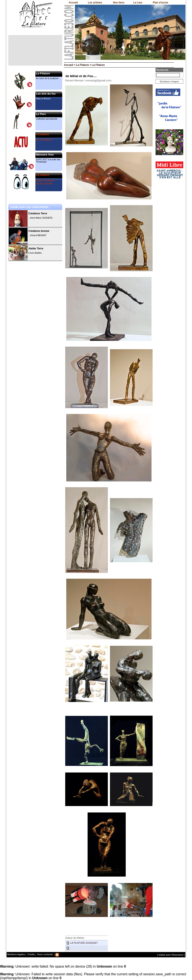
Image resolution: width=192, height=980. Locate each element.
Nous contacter (45, 954)
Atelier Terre (36, 249)
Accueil (73, 3)
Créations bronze (39, 231)
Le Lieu (138, 3)
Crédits (31, 954)
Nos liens (119, 3)
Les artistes (95, 3)
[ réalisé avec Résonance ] (171, 955)
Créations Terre (38, 213)
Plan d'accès (160, 3)
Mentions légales (16, 954)
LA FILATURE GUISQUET (84, 943)
